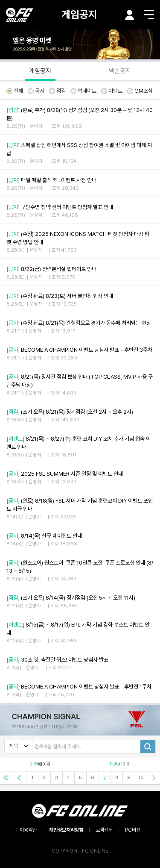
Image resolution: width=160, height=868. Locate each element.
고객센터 (104, 830)
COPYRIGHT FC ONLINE (80, 851)
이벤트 (112, 91)
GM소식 (140, 91)
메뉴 (149, 15)
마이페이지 (130, 15)
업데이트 (83, 91)
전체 (15, 91)
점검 (57, 91)
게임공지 (79, 14)
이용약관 (28, 830)
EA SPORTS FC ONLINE (20, 15)
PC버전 (133, 830)
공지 (36, 91)
